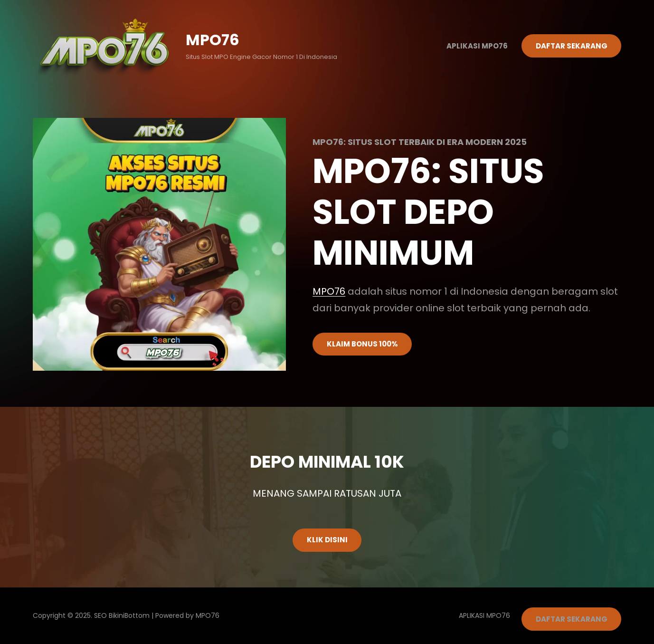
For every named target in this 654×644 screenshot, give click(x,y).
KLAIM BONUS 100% (362, 344)
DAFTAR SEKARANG (572, 46)
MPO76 (213, 40)
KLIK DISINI (327, 540)
